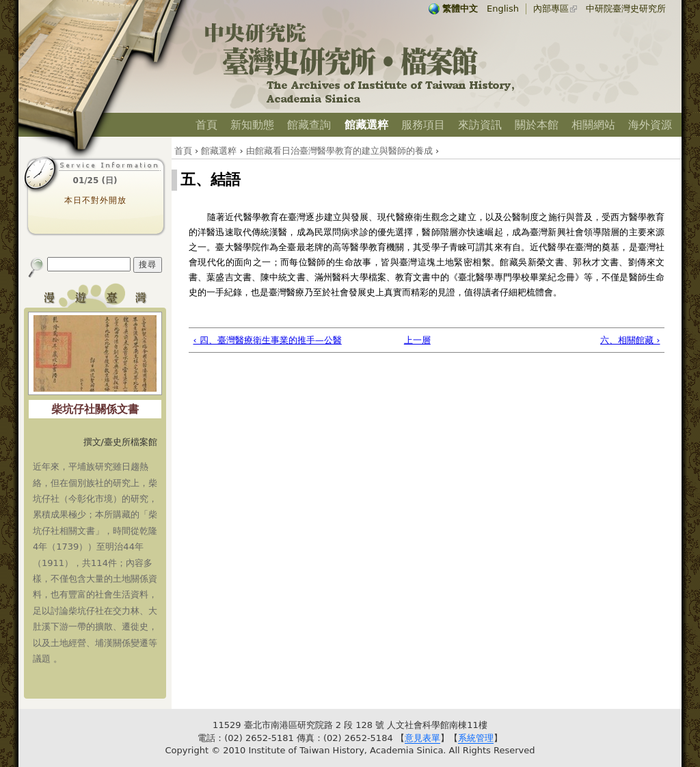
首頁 (206, 125)
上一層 (417, 340)
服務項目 (423, 125)
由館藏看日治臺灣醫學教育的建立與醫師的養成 (339, 151)
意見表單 (422, 738)
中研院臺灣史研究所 (626, 9)
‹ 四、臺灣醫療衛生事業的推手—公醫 (268, 340)
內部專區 (551, 9)
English (503, 9)
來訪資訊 (480, 125)
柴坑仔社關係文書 (95, 409)
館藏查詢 (309, 125)
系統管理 (476, 738)
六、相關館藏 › (630, 340)
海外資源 (650, 125)
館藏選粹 (366, 125)
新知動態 (252, 125)
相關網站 (593, 125)
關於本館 (537, 125)
